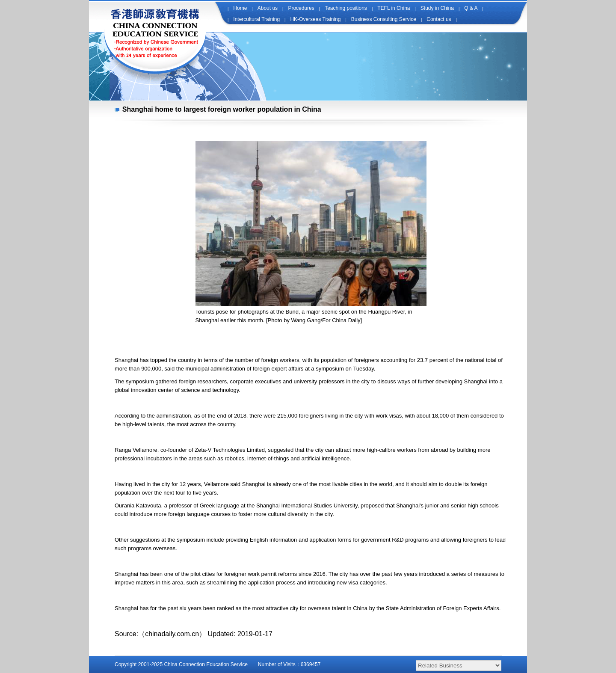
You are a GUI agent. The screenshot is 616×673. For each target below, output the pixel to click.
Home (240, 8)
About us (268, 8)
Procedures (301, 8)
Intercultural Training (256, 19)
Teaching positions (346, 8)
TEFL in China (394, 8)
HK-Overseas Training (315, 19)
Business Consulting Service (384, 19)
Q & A (471, 8)
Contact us (439, 19)
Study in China (437, 8)
